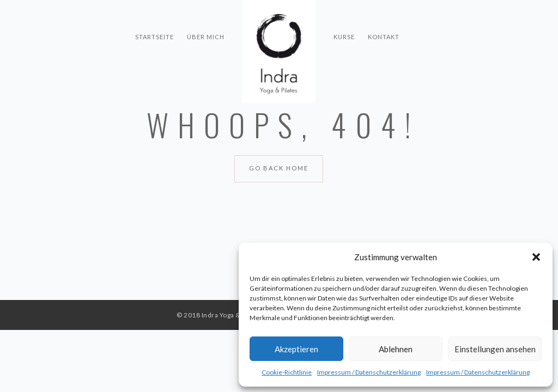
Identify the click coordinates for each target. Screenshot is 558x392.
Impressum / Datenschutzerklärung (369, 372)
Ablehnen (396, 349)
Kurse (344, 17)
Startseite (154, 17)
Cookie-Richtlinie (287, 372)
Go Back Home (279, 168)
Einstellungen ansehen (495, 349)
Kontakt (384, 17)
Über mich (206, 17)
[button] (536, 257)
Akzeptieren (296, 349)
